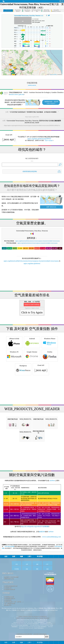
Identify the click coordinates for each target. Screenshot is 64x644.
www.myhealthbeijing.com (52, 537)
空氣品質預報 (8, 600)
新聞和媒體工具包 (9, 579)
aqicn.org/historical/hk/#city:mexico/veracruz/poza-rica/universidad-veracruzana (31, 261)
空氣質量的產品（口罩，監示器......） (14, 602)
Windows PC (14, 355)
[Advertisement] (32, 278)
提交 (47, 637)
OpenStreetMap (53, 75)
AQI (29, 16)
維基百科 (42, 532)
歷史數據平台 (8, 605)
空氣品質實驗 (8, 588)
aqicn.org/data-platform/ (32, 263)
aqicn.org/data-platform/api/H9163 (39, 139)
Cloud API (41, 369)
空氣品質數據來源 (9, 597)
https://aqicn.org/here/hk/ (32, 117)
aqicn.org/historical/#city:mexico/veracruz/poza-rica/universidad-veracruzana (38, 241)
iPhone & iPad (14, 342)
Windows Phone (50, 342)
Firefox (50, 355)
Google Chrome (32, 355)
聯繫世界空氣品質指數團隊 (11, 577)
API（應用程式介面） (10, 603)
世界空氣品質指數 (9, 546)
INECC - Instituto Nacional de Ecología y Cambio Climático (32, 618)
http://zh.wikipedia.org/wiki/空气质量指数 (35, 526)
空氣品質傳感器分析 (9, 589)
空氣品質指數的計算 (9, 598)
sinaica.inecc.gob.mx (17, 94)
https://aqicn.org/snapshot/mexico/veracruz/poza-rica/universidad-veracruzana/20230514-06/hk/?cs (32, 125)
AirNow (52, 480)
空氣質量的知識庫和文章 (11, 586)
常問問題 (6, 593)
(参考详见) (32, 506)
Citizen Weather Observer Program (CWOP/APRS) (32, 616)
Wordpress (23, 369)
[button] (10, 65)
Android (32, 342)
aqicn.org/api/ (49, 140)
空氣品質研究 (8, 582)
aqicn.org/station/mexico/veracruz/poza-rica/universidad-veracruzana (38, 243)
